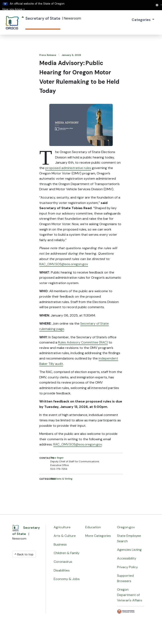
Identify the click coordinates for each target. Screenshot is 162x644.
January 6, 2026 (71, 55)
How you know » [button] (14, 9)
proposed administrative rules (68, 168)
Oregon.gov (126, 527)
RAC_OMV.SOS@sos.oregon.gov (64, 264)
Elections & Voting (61, 479)
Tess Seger (57, 458)
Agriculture (62, 527)
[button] (159, 5)
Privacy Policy (127, 567)
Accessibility (127, 558)
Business (60, 544)
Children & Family (67, 553)
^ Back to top (24, 554)
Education (93, 527)
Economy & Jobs (67, 579)
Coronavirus (63, 562)
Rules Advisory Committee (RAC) (83, 342)
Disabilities (62, 570)
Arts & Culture (65, 536)
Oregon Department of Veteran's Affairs (130, 595)
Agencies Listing (129, 550)
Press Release (48, 55)
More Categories (98, 536)
